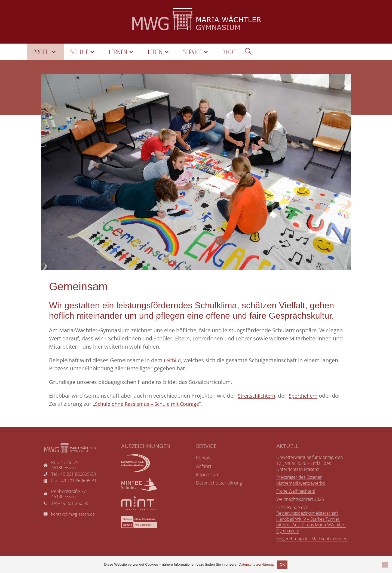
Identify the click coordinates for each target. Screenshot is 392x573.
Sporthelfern (308, 397)
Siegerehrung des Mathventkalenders (312, 540)
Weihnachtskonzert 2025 (300, 500)
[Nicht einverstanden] (385, 565)
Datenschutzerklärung (256, 564)
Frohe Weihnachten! (296, 492)
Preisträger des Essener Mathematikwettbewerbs (301, 481)
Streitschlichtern (258, 397)
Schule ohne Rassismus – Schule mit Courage (162, 405)
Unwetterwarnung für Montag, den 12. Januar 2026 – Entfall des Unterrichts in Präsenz (310, 464)
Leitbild (173, 362)
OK (282, 564)
